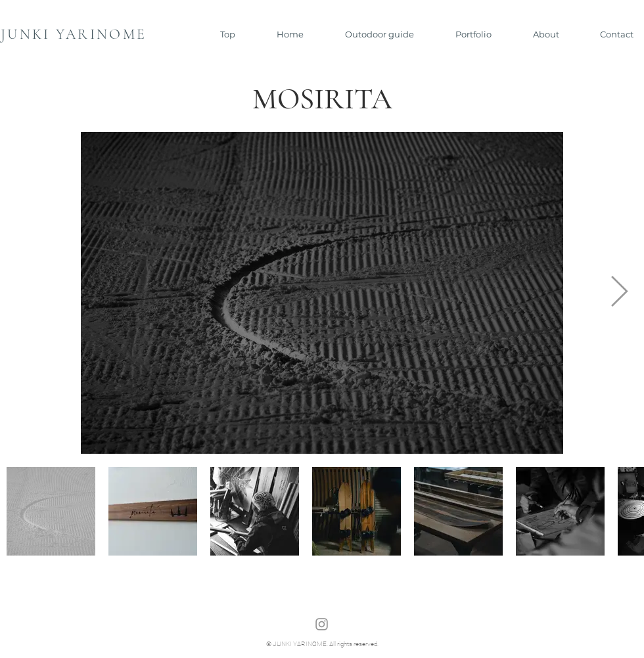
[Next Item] (619, 293)
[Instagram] (322, 624)
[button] (369, 34)
